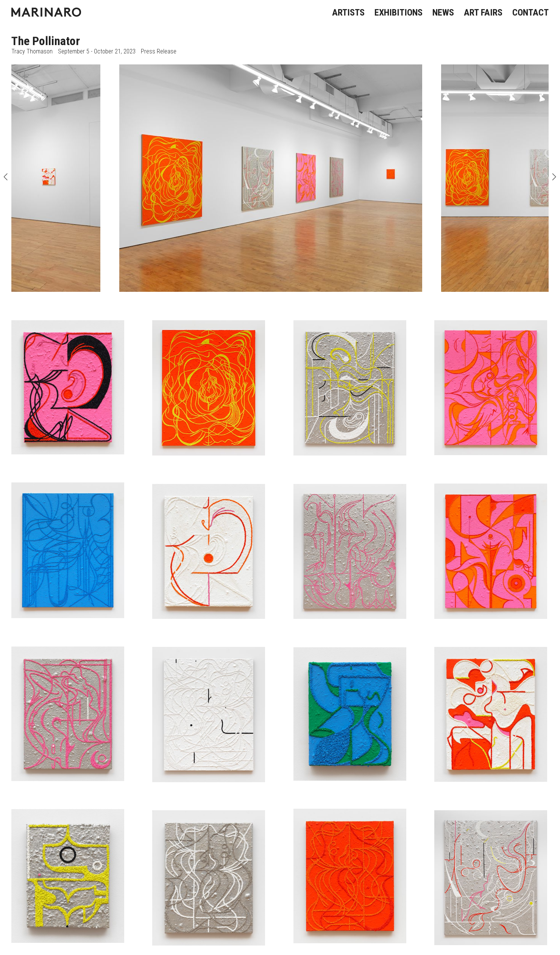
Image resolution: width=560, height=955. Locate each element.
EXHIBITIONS (399, 13)
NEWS (443, 13)
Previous (6, 178)
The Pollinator (46, 41)
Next (554, 178)
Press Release (159, 51)
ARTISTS (348, 13)
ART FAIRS (483, 13)
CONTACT (530, 13)
